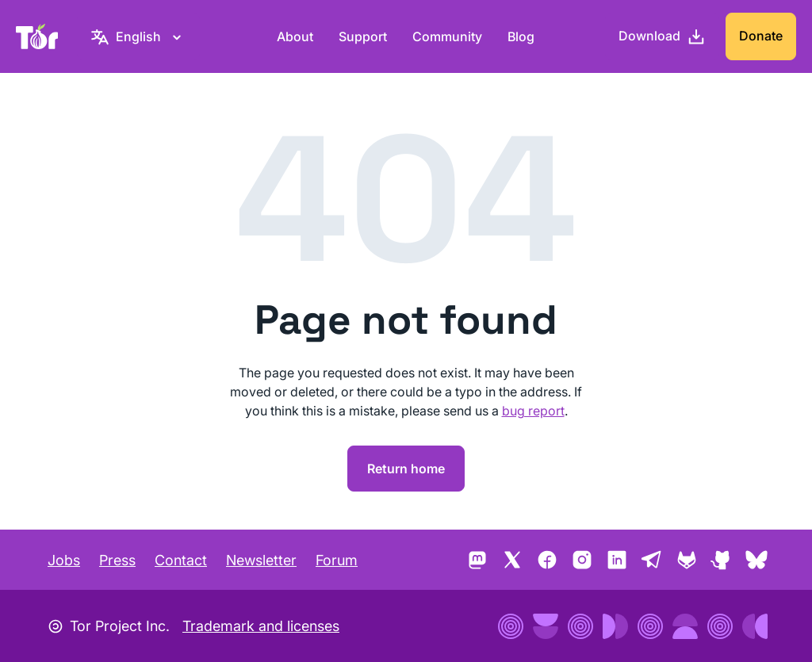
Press (117, 560)
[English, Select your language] (138, 36)
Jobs (64, 560)
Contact (181, 560)
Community (447, 36)
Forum (337, 560)
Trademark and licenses (261, 626)
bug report (533, 411)
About (295, 36)
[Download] (662, 36)
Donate (761, 36)
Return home (406, 469)
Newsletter (261, 560)
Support (363, 36)
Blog (521, 36)
